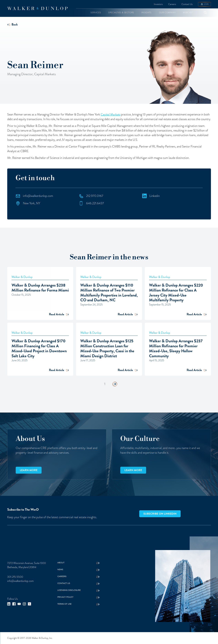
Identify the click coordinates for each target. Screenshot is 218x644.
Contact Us (187, 4)
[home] (37, 8)
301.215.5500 (15, 577)
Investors (158, 4)
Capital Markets (110, 114)
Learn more (29, 470)
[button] (96, 13)
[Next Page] (115, 384)
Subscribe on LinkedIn (160, 514)
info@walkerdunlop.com (20, 581)
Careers (172, 4)
